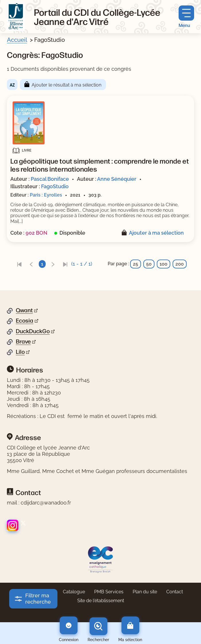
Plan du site (145, 592)
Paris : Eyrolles (46, 195)
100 (164, 264)
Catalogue (74, 592)
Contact (175, 592)
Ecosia (25, 321)
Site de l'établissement (101, 601)
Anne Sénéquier (117, 179)
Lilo (20, 352)
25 (136, 264)
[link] (19, 264)
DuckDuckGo (33, 331)
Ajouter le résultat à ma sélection (66, 85)
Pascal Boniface (50, 179)
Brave (23, 341)
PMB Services (109, 592)
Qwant (24, 310)
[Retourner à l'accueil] (16, 17)
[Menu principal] (186, 17)
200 (180, 264)
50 (149, 264)
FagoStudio (55, 186)
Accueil (17, 40)
